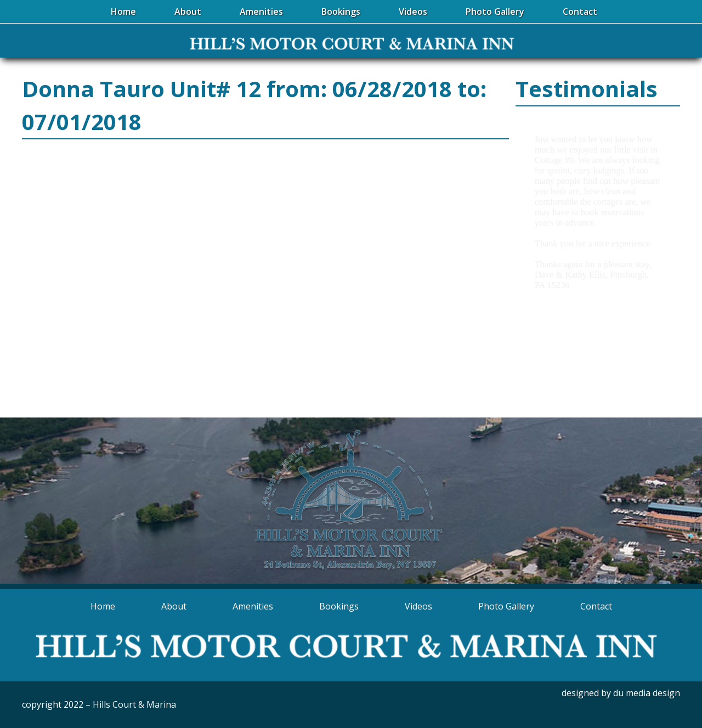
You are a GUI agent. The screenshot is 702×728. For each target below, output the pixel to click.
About (174, 606)
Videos (418, 606)
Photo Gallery (506, 606)
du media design (647, 693)
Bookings (339, 606)
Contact (596, 606)
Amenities (253, 606)
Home (103, 606)
